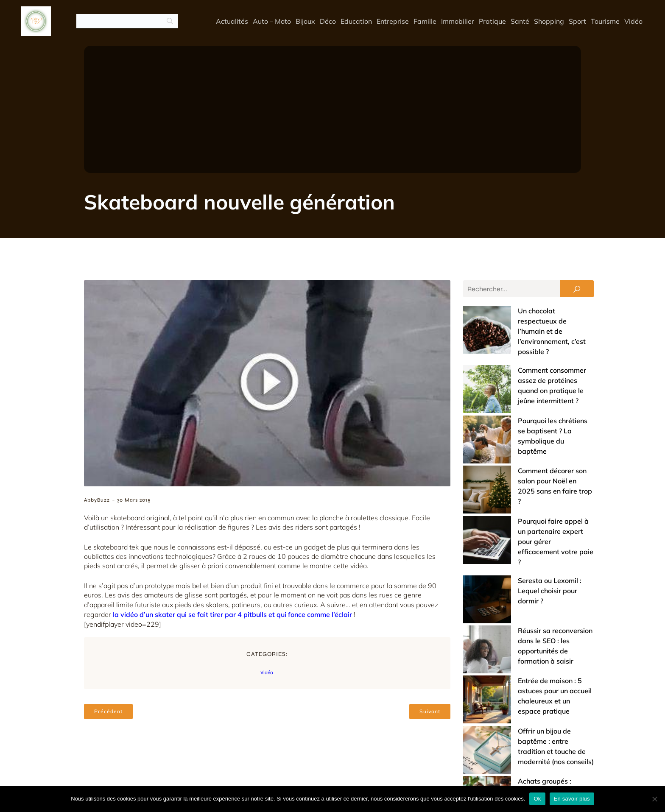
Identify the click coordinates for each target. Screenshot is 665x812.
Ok (537, 799)
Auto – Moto (272, 21)
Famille (425, 21)
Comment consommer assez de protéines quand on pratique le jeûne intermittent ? (521, 350)
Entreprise (393, 21)
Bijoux (305, 21)
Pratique (492, 21)
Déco (328, 21)
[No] (654, 799)
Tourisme (605, 21)
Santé (520, 21)
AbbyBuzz (97, 500)
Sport (577, 21)
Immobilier (458, 21)
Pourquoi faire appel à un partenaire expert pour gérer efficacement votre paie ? (524, 446)
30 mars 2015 (134, 500)
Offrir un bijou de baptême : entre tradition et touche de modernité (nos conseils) (521, 572)
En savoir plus (572, 799)
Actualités (232, 21)
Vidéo (633, 21)
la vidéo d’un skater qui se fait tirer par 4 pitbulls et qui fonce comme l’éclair (232, 614)
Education (356, 21)
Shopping (549, 21)
